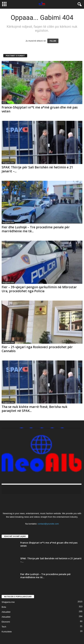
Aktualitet (6, 612)
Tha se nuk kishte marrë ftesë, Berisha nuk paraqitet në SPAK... (34, 409)
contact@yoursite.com (48, 524)
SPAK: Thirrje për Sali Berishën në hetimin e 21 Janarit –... (37, 169)
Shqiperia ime (8, 163)
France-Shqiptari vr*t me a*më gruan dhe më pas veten (40, 109)
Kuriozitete (7, 632)
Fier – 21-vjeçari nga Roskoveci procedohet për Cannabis (37, 349)
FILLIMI (53, 41)
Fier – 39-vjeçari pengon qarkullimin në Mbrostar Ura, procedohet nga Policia (39, 289)
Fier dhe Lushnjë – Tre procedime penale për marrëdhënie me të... (36, 229)
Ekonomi (6, 622)
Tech (4, 627)
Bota (4, 103)
